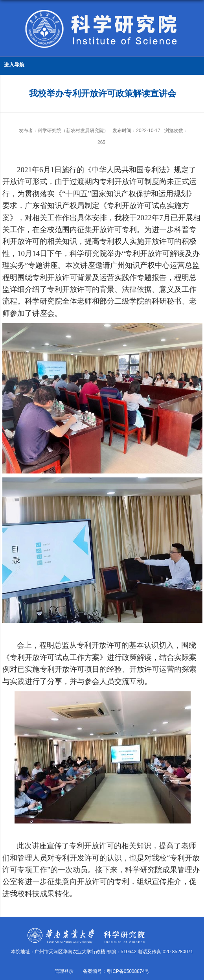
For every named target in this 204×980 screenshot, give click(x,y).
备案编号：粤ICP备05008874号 (116, 971)
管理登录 (64, 971)
